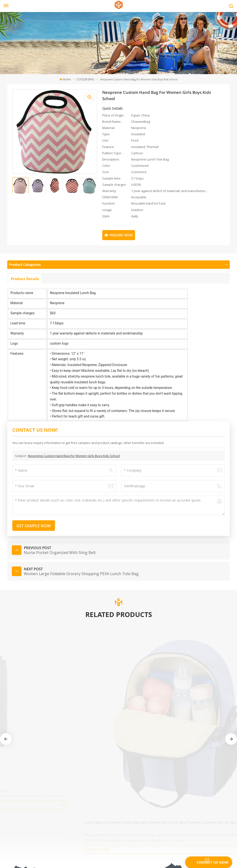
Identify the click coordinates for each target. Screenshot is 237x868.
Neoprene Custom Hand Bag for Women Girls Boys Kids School (74, 454)
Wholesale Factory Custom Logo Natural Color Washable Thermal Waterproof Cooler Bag (90, 664)
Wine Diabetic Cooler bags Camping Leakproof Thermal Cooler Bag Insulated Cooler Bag (202, 664)
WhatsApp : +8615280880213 (35, 836)
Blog (10, 778)
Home (66, 79)
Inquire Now (121, 234)
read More (29, 688)
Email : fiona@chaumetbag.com (38, 827)
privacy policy (17, 795)
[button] (231, 656)
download (15, 804)
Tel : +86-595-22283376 (31, 819)
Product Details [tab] (25, 277)
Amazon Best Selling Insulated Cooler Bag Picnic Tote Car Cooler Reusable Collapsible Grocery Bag (143, 664)
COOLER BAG (85, 79)
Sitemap (13, 786)
